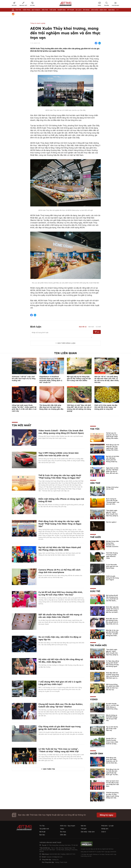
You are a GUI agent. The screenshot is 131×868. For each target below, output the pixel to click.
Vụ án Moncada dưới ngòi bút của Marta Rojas (112, 566)
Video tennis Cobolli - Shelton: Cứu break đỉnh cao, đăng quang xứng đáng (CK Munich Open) (61, 432)
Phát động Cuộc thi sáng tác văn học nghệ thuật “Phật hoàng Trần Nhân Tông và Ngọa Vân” (60, 524)
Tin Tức (18, 10)
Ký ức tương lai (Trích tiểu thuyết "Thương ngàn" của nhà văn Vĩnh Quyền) (113, 502)
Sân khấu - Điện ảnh (99, 10)
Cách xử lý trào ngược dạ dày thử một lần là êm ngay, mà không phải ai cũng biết (106, 407)
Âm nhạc (86, 10)
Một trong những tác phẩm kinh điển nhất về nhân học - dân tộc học (113, 687)
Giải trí (95, 591)
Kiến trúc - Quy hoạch (31, 10)
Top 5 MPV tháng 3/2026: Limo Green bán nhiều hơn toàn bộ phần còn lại (58, 454)
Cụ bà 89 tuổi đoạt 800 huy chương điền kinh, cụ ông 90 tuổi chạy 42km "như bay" (61, 593)
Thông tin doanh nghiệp (38, 23)
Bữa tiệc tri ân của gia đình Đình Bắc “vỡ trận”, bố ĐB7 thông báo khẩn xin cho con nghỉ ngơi (112, 635)
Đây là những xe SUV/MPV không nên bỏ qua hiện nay (112, 718)
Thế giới (53, 10)
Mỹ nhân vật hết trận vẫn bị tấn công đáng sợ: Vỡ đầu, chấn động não (61, 661)
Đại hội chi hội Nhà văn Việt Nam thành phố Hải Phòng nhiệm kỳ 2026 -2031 (60, 549)
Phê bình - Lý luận (107, 826)
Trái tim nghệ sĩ (111, 522)
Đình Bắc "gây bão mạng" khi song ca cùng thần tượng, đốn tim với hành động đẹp (112, 610)
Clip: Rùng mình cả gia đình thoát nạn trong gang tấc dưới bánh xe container (60, 728)
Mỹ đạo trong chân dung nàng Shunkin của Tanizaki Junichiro (112, 544)
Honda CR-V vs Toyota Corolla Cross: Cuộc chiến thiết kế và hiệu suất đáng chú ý (112, 742)
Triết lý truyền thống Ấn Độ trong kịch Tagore (112, 578)
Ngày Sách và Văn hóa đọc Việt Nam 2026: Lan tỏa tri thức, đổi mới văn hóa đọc (112, 471)
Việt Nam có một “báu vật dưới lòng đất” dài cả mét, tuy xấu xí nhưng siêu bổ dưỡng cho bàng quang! (79, 408)
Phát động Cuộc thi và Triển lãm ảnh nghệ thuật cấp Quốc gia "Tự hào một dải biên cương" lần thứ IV (113, 774)
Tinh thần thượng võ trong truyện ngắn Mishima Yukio (112, 556)
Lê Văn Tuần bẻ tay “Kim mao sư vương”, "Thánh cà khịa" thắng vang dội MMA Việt (59, 750)
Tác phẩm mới (98, 645)
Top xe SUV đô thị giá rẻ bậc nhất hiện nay (112, 729)
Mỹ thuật (71, 10)
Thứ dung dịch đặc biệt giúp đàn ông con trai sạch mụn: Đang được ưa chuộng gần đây (51, 407)
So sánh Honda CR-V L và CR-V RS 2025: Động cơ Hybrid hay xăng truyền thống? (112, 707)
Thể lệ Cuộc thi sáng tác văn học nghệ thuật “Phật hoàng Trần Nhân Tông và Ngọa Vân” (60, 477)
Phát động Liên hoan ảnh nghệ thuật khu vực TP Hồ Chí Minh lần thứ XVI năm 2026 (112, 761)
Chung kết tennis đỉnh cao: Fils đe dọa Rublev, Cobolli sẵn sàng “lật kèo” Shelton (61, 705)
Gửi (97, 332)
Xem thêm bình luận (66, 343)
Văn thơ (45, 10)
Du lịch (79, 10)
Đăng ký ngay (107, 815)
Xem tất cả (83, 327)
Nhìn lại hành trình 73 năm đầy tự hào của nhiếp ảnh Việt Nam (112, 784)
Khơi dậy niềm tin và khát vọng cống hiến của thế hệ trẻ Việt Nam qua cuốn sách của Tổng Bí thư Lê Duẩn (113, 677)
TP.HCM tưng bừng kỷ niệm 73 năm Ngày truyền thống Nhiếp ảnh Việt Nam (112, 796)
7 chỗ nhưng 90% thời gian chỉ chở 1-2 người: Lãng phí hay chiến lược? (60, 683)
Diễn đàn (63, 835)
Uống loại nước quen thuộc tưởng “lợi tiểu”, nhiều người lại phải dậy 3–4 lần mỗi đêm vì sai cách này (24, 408)
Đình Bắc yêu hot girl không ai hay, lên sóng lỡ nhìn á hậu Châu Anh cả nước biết (112, 622)
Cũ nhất (98, 327)
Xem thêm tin (49, 769)
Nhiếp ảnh (97, 754)
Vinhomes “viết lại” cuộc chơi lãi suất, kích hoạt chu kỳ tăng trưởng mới (24, 378)
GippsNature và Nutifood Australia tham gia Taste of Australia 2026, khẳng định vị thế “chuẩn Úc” (51, 379)
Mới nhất (91, 327)
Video (94, 699)
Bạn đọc (112, 10)
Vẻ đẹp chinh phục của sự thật (112, 488)
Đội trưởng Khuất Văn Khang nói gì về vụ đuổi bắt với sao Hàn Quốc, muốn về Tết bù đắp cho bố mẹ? (112, 600)
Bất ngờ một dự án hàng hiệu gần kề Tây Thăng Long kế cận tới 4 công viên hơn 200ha (79, 378)
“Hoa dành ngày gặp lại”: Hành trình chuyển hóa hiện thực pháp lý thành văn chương (112, 514)
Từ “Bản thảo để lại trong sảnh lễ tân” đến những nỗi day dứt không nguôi (112, 664)
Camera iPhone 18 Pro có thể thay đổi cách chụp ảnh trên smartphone (59, 571)
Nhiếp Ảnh (62, 10)
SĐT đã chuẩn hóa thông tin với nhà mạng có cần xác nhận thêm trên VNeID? (60, 616)
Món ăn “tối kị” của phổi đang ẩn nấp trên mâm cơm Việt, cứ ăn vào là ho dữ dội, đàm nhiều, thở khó (107, 379)
